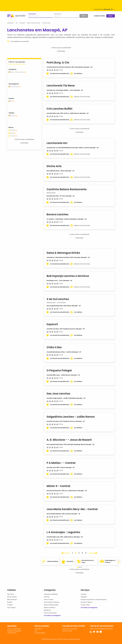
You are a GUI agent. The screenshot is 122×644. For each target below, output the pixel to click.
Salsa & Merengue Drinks (65, 253)
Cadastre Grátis (99, 16)
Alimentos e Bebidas (51, 594)
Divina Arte (56, 166)
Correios (83, 594)
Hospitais (84, 597)
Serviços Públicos (86, 602)
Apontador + (39, 629)
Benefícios (47, 610)
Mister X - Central (60, 486)
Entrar (111, 16)
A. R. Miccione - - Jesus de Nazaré (71, 440)
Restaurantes (53, 193)
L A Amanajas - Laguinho (65, 532)
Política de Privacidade (70, 629)
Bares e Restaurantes (51, 605)
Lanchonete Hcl (59, 143)
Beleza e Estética (50, 608)
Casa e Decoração (50, 613)
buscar (84, 16)
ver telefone (80, 74)
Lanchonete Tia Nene (62, 86)
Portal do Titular (67, 631)
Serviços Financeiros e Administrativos (94, 600)
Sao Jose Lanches (60, 394)
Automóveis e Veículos (52, 602)
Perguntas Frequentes (14, 631)
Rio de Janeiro (12, 597)
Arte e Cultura (49, 600)
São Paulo (11, 594)
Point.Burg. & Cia (60, 62)
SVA (36, 631)
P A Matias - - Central (63, 463)
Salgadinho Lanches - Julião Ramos (72, 417)
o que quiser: (32, 14)
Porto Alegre (11, 608)
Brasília (10, 602)
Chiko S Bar (56, 347)
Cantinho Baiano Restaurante (68, 189)
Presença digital (40, 633)
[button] (79, 567)
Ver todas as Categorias (52, 616)
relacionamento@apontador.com (101, 629)
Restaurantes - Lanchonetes (58, 303)
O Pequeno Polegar (61, 370)
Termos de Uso (12, 633)
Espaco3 (54, 324)
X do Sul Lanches (59, 299)
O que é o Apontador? (14, 629)
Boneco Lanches (59, 214)
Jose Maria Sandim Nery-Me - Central (74, 509)
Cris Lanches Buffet (61, 109)
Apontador (11, 23)
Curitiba (10, 605)
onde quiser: (58, 14)
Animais (47, 597)
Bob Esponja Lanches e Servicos (69, 276)
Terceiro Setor (85, 605)
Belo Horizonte (12, 600)
